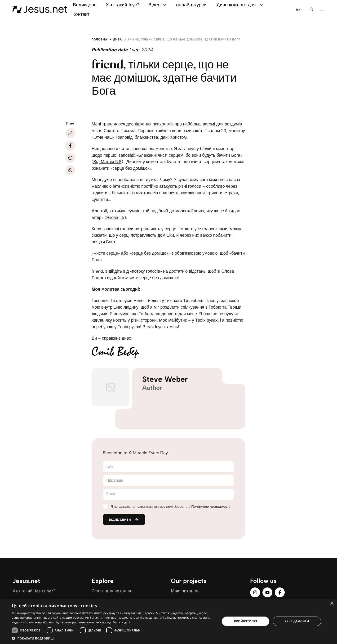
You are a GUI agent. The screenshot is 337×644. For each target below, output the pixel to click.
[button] (113, 638)
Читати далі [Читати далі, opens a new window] (122, 622)
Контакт (81, 14)
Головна (99, 40)
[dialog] (168, 621)
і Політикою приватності (210, 507)
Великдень (85, 5)
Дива (118, 40)
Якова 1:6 (115, 218)
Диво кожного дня (240, 5)
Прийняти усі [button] (246, 621)
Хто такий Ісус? (123, 5)
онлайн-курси (191, 5)
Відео (158, 5)
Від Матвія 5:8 (107, 162)
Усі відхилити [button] (297, 621)
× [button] (332, 604)
